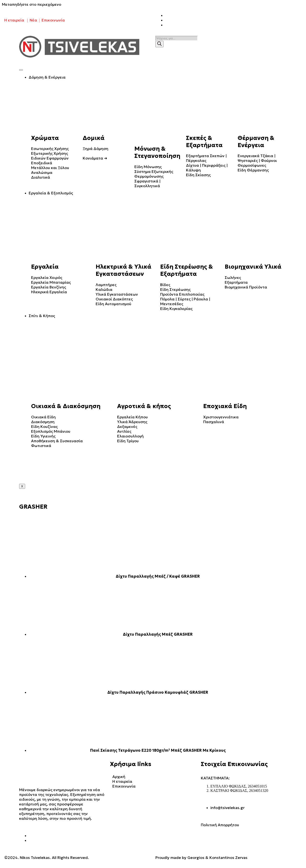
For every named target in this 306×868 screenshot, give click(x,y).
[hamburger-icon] (21, 70)
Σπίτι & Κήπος (42, 316)
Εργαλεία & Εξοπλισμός (51, 193)
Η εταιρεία (14, 20)
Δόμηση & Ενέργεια (47, 77)
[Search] (159, 44)
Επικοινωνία (53, 20)
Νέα (33, 20)
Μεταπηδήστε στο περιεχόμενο (32, 4)
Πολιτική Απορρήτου (220, 825)
